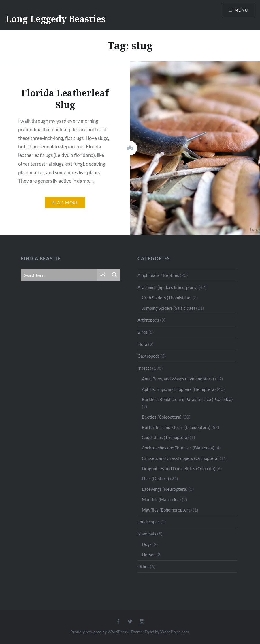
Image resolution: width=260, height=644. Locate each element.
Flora (142, 344)
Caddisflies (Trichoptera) (165, 437)
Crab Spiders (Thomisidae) (167, 298)
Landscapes (149, 522)
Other (143, 566)
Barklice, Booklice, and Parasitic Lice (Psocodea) (187, 399)
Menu (241, 10)
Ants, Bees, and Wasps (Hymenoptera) (178, 379)
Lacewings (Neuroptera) (165, 489)
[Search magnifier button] (114, 275)
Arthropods (148, 320)
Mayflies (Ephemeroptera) (167, 510)
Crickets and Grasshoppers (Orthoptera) (180, 458)
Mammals (147, 534)
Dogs (147, 544)
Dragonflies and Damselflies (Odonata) (179, 468)
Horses (149, 555)
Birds (143, 332)
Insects (144, 368)
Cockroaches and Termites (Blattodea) (178, 448)
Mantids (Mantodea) (161, 499)
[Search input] (59, 275)
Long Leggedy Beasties (56, 19)
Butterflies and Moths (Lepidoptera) (176, 427)
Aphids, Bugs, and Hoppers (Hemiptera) (179, 389)
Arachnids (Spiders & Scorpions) (168, 287)
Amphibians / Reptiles (158, 275)
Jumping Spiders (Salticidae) (168, 308)
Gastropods (149, 356)
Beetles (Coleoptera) (162, 417)
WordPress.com (175, 632)
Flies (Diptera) (156, 479)
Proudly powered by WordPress (99, 632)
